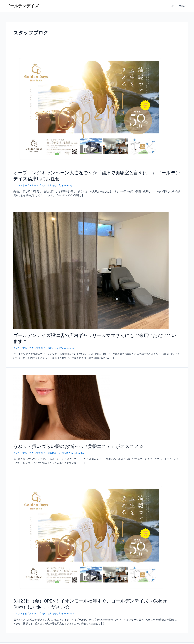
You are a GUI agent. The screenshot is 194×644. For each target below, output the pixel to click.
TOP (172, 6)
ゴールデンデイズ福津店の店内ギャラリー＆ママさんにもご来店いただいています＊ (90, 333)
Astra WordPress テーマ (124, 638)
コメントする (21, 184)
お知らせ (54, 184)
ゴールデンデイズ (22, 6)
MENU (182, 6)
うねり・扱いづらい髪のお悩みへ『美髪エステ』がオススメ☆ (70, 437)
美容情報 (54, 444)
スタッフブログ (39, 184)
